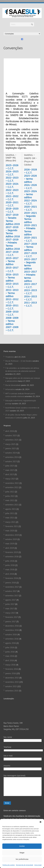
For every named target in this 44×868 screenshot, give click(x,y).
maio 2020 (10, 504)
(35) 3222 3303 (19, 807)
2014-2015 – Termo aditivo (12, 251)
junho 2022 (10, 469)
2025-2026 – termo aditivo (30, 152)
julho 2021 (10, 487)
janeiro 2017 (11, 595)
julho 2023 (10, 439)
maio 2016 (10, 629)
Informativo (10, 363)
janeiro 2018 (11, 556)
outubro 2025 (11, 409)
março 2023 (10, 452)
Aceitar (22, 846)
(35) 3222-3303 (20, 813)
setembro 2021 (12, 478)
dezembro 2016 (12, 599)
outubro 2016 (11, 608)
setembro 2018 (12, 530)
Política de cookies (9, 865)
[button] (40, 822)
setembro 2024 (12, 430)
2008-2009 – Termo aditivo (12, 295)
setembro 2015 (12, 664)
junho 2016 (10, 625)
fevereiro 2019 (12, 526)
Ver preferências (22, 859)
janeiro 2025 (11, 422)
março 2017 (10, 586)
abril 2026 (10, 405)
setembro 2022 (12, 461)
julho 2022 (10, 465)
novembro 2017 (12, 560)
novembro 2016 (12, 604)
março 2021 (10, 495)
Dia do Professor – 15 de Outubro (19, 334)
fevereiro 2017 (12, 591)
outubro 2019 (11, 513)
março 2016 (10, 638)
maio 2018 (10, 543)
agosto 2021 (11, 482)
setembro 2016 (12, 612)
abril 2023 (10, 448)
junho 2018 (10, 539)
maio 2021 (10, 491)
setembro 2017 (12, 569)
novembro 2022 (12, 456)
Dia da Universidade (13, 359)
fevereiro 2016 (12, 642)
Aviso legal (38, 865)
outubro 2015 (11, 660)
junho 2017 (10, 578)
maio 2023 (10, 443)
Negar (22, 853)
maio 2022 (10, 474)
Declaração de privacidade (25, 865)
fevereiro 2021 (12, 500)
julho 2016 (10, 621)
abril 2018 (10, 547)
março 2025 (10, 418)
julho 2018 (10, 534)
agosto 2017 (11, 573)
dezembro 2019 (12, 508)
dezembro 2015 (12, 651)
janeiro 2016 (11, 647)
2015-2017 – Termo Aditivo (12, 235)
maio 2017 (10, 582)
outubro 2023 (11, 435)
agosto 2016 (11, 617)
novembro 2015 (12, 655)
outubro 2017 (11, 565)
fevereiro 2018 (12, 552)
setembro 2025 (12, 413)
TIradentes (10, 330)
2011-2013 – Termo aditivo (12, 267)
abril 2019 (10, 521)
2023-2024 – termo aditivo (30, 168)
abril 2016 (10, 634)
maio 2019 (10, 517)
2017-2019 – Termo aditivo (30, 220)
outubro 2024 (11, 426)
